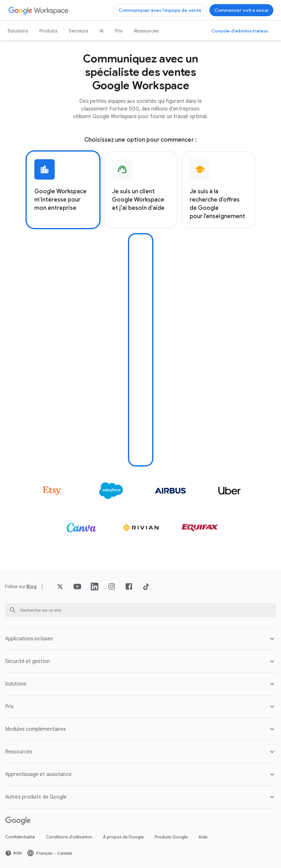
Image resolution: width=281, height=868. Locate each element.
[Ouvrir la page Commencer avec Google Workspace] (241, 10)
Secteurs (78, 31)
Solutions (18, 31)
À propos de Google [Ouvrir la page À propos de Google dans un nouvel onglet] (123, 837)
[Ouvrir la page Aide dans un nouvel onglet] (13, 853)
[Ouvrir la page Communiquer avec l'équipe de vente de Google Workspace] (160, 10)
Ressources (146, 31)
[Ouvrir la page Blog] (32, 587)
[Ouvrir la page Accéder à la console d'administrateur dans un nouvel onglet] (240, 31)
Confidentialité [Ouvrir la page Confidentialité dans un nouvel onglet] (20, 837)
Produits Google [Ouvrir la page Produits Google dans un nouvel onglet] (171, 837)
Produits (49, 31)
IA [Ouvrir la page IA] (102, 31)
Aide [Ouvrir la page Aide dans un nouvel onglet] (203, 837)
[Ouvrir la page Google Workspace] (39, 10)
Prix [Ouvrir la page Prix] (119, 31)
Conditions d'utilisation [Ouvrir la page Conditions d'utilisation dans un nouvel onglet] (69, 837)
